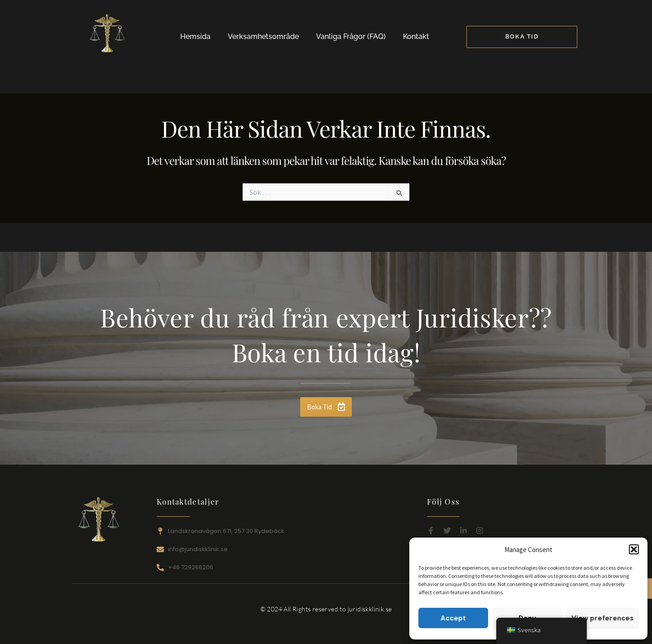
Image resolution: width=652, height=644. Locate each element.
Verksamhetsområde (263, 36)
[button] (634, 549)
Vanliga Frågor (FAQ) (351, 36)
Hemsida (195, 36)
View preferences (602, 618)
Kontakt (416, 36)
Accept (453, 618)
